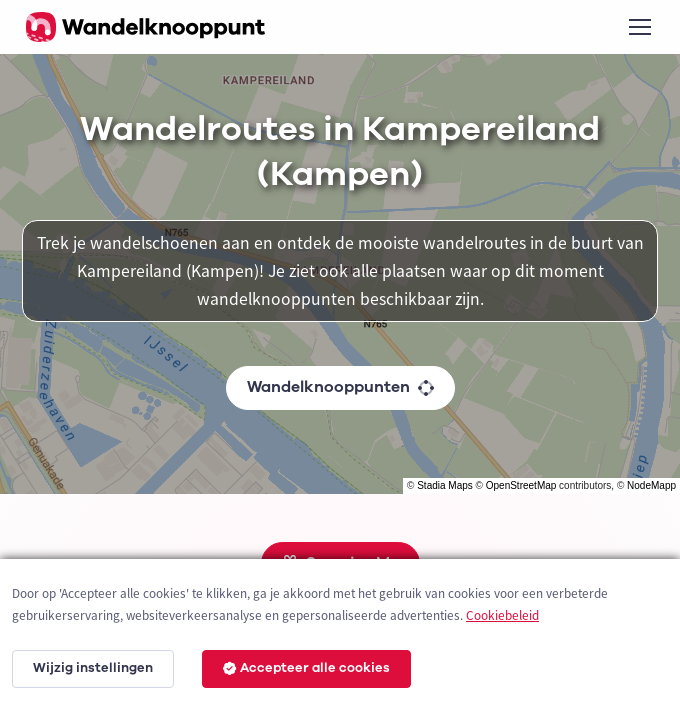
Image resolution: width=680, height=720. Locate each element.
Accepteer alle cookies (306, 668)
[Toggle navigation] (639, 27)
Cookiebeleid (502, 615)
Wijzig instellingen (93, 668)
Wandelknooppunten (340, 387)
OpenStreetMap (521, 485)
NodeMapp (651, 485)
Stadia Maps (445, 485)
